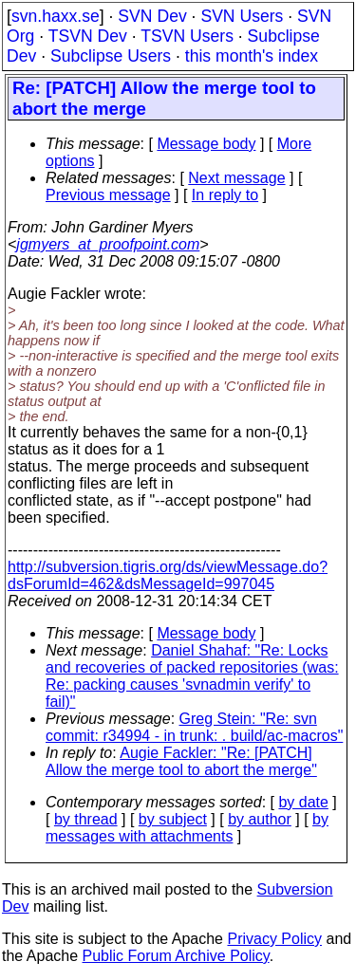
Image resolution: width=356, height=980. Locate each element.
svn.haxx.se (56, 16)
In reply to (225, 195)
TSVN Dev (88, 36)
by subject (173, 819)
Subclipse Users (111, 56)
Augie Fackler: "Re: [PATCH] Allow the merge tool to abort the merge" (181, 761)
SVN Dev (152, 16)
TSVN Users (187, 36)
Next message (236, 178)
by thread (86, 819)
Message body (206, 144)
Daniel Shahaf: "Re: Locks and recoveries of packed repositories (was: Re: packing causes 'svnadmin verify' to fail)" (192, 676)
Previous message (108, 195)
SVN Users (242, 16)
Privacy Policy (274, 939)
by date (303, 802)
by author (260, 819)
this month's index (252, 56)
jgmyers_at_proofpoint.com (108, 244)
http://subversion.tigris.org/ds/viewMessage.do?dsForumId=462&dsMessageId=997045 (168, 575)
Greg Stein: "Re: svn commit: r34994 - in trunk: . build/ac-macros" (194, 727)
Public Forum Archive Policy (176, 956)
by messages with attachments (187, 828)
